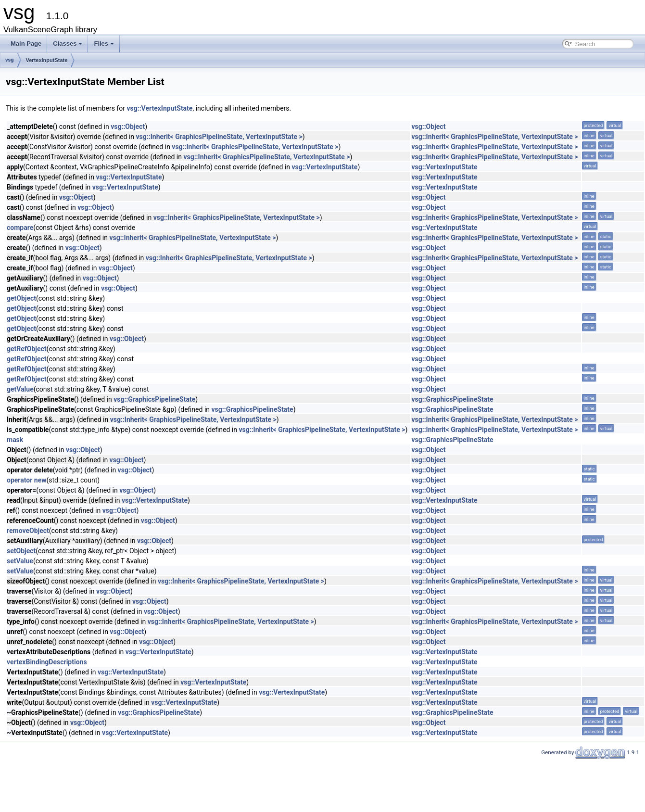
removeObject (28, 531)
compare (20, 228)
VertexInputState (47, 60)
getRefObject (27, 349)
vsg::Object (128, 127)
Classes (68, 44)
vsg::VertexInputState (159, 108)
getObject (21, 298)
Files (104, 44)
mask (15, 440)
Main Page (26, 44)
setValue (20, 561)
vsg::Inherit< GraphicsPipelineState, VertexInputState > (219, 137)
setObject (21, 551)
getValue (20, 389)
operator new (26, 480)
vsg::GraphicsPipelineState (154, 399)
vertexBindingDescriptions (47, 662)
